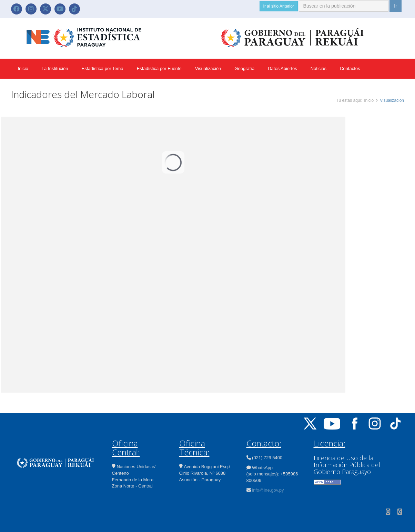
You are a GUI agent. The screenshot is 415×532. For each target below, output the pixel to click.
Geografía (244, 68)
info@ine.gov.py (268, 490)
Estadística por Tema (102, 68)
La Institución (55, 68)
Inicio (23, 68)
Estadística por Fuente (159, 68)
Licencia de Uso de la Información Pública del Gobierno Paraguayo (347, 465)
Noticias (318, 68)
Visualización (208, 68)
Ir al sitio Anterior (279, 6)
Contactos (350, 68)
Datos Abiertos (282, 68)
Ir (396, 6)
